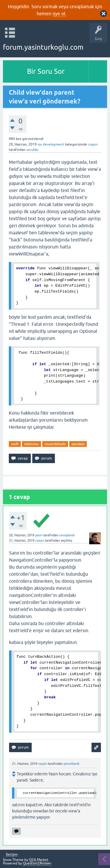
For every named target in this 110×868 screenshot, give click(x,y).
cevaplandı (67, 535)
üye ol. (59, 14)
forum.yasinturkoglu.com (43, 47)
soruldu (32, 150)
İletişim (12, 855)
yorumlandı (72, 764)
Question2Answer (37, 863)
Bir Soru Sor (46, 71)
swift (15, 444)
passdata (78, 444)
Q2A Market (39, 860)
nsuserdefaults (55, 444)
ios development (51, 144)
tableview (32, 444)
